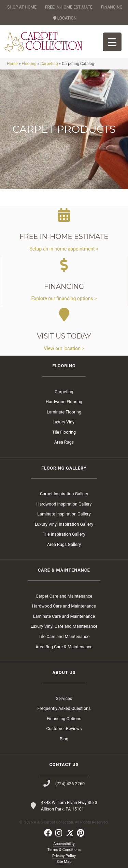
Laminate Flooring (64, 412)
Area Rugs (64, 442)
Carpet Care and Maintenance (64, 596)
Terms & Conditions (64, 850)
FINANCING (112, 7)
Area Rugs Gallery (64, 544)
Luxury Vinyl (64, 422)
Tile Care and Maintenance (64, 636)
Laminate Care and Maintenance (64, 616)
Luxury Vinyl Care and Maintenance (64, 626)
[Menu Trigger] (112, 42)
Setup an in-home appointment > (64, 249)
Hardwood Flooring (64, 402)
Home (12, 64)
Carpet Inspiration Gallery (64, 494)
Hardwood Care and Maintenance (64, 606)
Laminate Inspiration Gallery (64, 514)
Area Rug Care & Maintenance (64, 647)
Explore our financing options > (64, 298)
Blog (64, 739)
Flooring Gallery (64, 468)
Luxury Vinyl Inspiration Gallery (64, 524)
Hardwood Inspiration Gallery (64, 504)
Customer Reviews (64, 729)
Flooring (29, 64)
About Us (64, 672)
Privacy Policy (64, 856)
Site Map (64, 862)
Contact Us (64, 764)
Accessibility (64, 844)
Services (64, 698)
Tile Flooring (64, 432)
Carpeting (49, 64)
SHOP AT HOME (22, 7)
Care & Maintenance (64, 570)
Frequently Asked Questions (64, 708)
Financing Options (64, 719)
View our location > (64, 348)
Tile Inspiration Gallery (64, 534)
